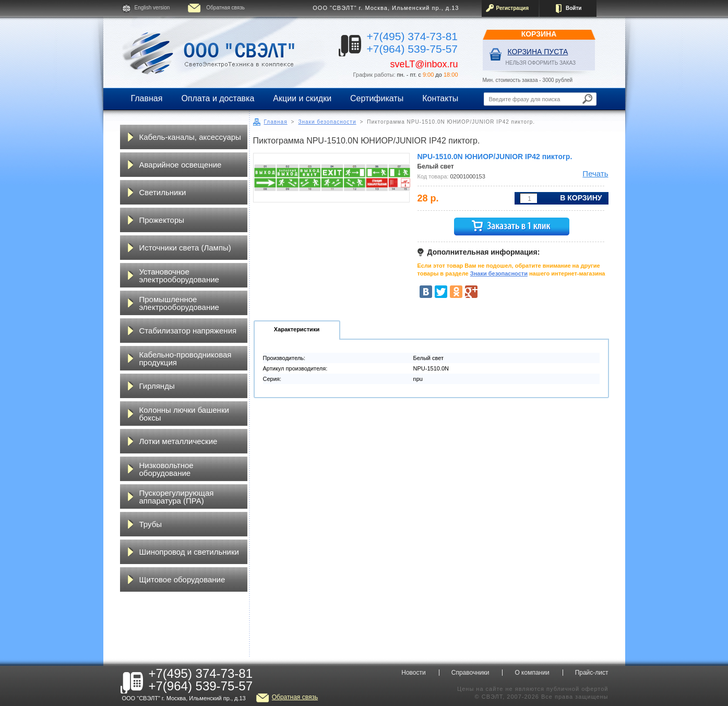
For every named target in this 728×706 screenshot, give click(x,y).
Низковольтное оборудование (166, 469)
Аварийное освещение (181, 165)
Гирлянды (157, 386)
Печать (595, 173)
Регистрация (513, 8)
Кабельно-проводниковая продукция (186, 358)
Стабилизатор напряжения (188, 331)
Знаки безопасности (327, 122)
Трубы (151, 524)
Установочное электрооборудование (179, 276)
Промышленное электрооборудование (179, 303)
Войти (574, 8)
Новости (413, 673)
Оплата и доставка (218, 98)
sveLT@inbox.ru (424, 64)
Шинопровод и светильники (189, 552)
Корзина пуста (538, 52)
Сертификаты (377, 98)
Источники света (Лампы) (185, 248)
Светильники (163, 192)
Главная (147, 98)
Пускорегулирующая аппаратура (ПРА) (177, 497)
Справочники (470, 673)
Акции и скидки (302, 98)
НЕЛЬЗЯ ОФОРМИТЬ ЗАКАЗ (541, 63)
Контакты (440, 98)
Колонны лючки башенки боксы (184, 414)
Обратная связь (225, 8)
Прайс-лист (592, 673)
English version (152, 8)
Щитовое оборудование (182, 579)
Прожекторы (162, 220)
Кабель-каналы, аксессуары (190, 137)
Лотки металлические (178, 441)
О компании (532, 673)
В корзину (581, 198)
